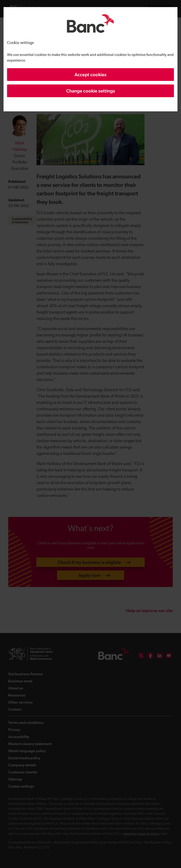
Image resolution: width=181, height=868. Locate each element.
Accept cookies (90, 75)
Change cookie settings (91, 91)
